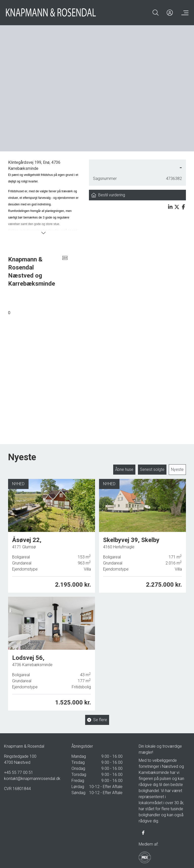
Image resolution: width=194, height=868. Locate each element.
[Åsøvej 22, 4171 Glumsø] (52, 535)
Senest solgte (152, 468)
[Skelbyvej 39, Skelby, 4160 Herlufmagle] (142, 534)
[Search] (156, 13)
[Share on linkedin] (170, 207)
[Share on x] (177, 207)
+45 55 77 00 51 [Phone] (19, 771)
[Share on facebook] (183, 207)
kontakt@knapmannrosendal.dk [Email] (30, 777)
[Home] (51, 13)
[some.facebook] (143, 831)
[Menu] (184, 13)
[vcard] (65, 270)
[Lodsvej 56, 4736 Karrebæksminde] (52, 650)
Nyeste (177, 468)
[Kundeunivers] (170, 13)
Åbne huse (124, 468)
